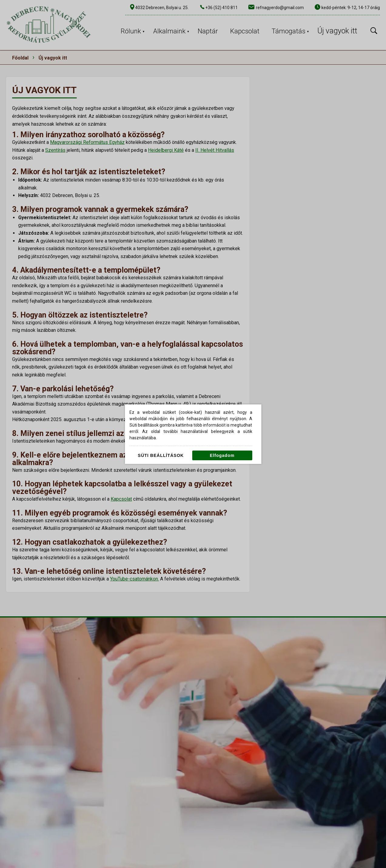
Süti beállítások (161, 455)
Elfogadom (222, 455)
